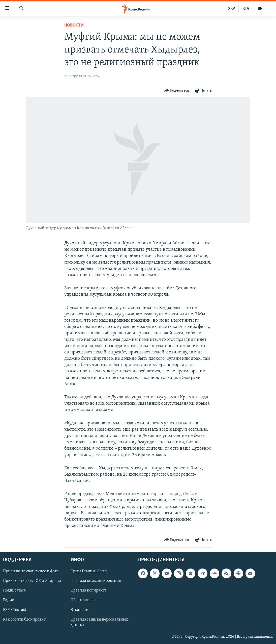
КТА (246, 9)
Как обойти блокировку (24, 619)
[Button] (177, 91)
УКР (232, 9)
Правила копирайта (89, 590)
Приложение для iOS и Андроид (32, 581)
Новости (74, 25)
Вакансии (80, 610)
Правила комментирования (96, 581)
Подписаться (14, 590)
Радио (9, 600)
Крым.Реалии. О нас (89, 571)
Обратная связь (84, 600)
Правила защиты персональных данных (99, 622)
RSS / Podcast (15, 610)
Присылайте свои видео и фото (31, 571)
